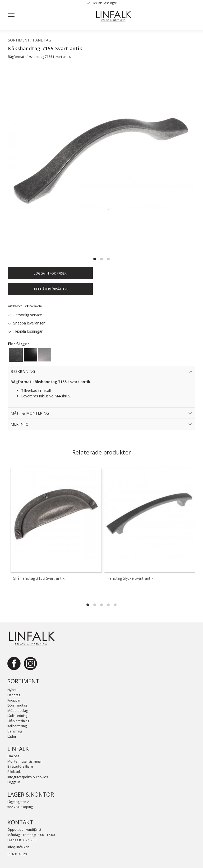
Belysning (15, 731)
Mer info (20, 424)
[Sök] (48, 13)
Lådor (12, 737)
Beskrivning (23, 371)
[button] (13, 15)
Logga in (14, 782)
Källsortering (17, 726)
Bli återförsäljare (20, 766)
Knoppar (14, 700)
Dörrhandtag (17, 705)
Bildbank (14, 772)
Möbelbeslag (18, 711)
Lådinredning (17, 716)
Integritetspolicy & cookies (28, 777)
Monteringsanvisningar (25, 761)
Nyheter (14, 690)
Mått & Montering (30, 413)
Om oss (13, 756)
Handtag (14, 695)
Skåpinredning (18, 721)
